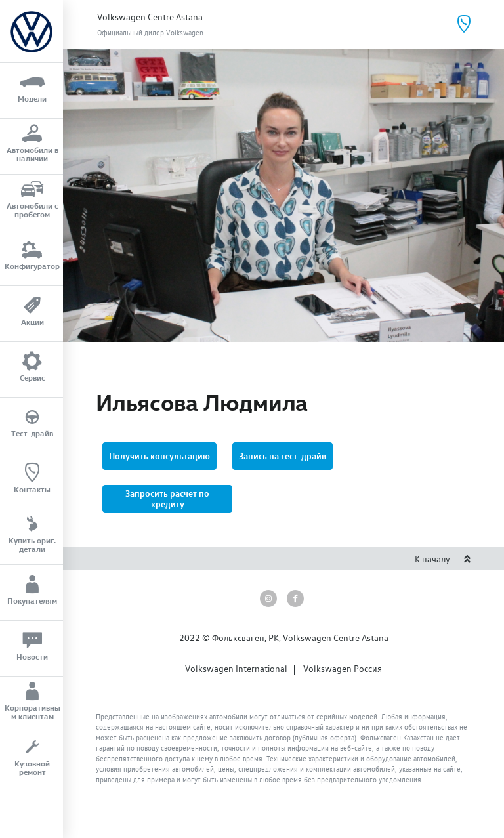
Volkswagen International (236, 669)
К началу (443, 559)
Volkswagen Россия (343, 669)
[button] (167, 499)
